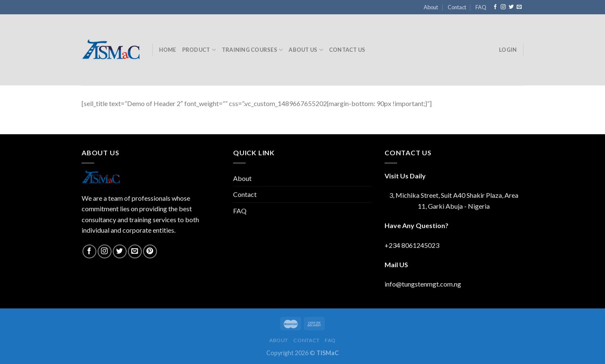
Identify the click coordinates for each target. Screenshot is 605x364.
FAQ (481, 7)
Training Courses (252, 50)
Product (199, 50)
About (431, 7)
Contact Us (347, 50)
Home (168, 50)
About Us (306, 50)
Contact (457, 7)
